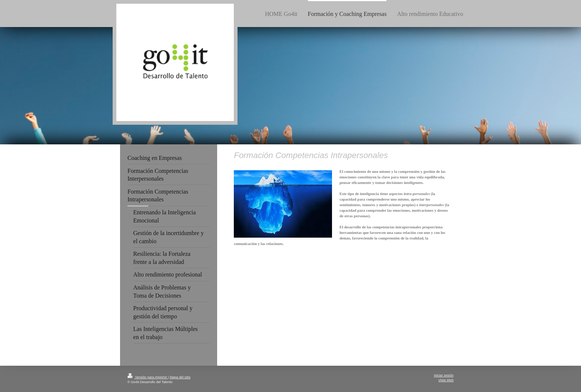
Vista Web (446, 380)
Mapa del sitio (180, 377)
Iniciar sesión (444, 375)
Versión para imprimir (148, 377)
